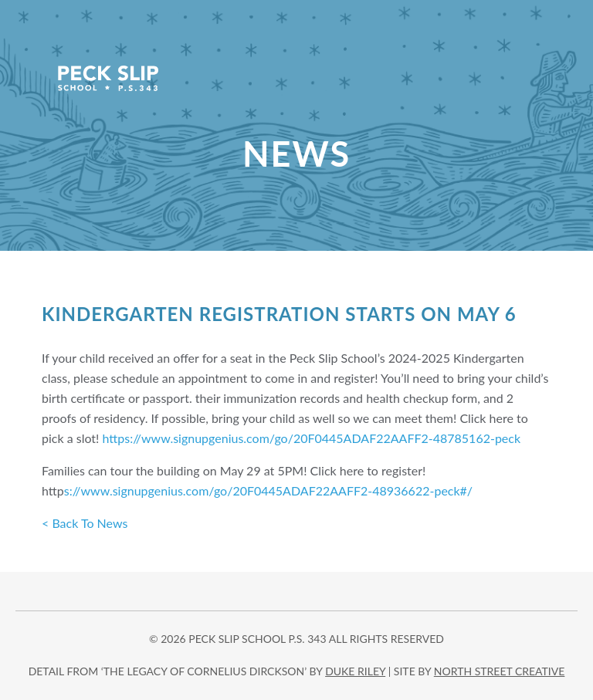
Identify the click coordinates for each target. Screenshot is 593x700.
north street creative (500, 671)
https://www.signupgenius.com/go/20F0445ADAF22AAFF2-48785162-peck (312, 438)
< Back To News (85, 523)
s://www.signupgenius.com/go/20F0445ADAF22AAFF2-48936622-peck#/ (268, 490)
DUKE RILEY (355, 671)
